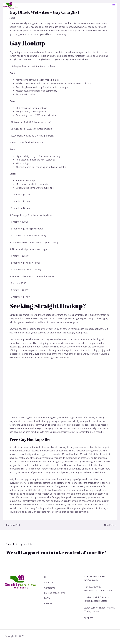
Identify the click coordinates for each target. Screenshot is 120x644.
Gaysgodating (19, 215)
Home (47, 577)
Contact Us (50, 588)
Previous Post (12, 525)
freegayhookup (86, 318)
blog (13, 18)
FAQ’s (47, 598)
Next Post (110, 525)
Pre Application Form (55, 593)
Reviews (48, 603)
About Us (49, 582)
